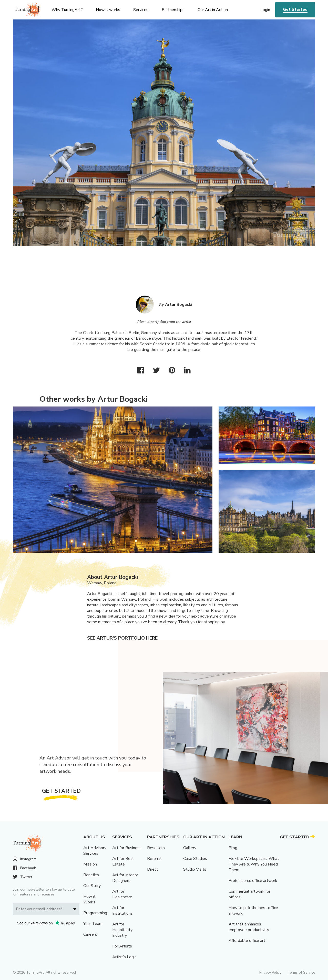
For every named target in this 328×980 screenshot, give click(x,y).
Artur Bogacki (179, 305)
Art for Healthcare (122, 894)
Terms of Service (301, 972)
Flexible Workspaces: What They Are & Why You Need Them (254, 864)
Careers (90, 934)
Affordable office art (247, 941)
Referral (154, 859)
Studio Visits (195, 869)
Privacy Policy (270, 972)
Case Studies (195, 859)
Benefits (91, 875)
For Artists (122, 946)
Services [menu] (141, 10)
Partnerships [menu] (173, 10)
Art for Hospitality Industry (122, 930)
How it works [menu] (108, 10)
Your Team (93, 924)
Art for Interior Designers (125, 878)
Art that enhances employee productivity (249, 927)
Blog (233, 848)
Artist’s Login (124, 957)
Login (265, 10)
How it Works (89, 899)
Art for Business (127, 848)
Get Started (295, 9)
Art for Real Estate (123, 861)
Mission (90, 864)
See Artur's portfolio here (122, 638)
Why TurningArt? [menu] (67, 10)
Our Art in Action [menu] (213, 10)
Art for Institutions (122, 911)
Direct (153, 869)
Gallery (190, 848)
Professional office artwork (253, 881)
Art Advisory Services (95, 851)
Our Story (92, 886)
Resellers (156, 848)
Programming (95, 913)
